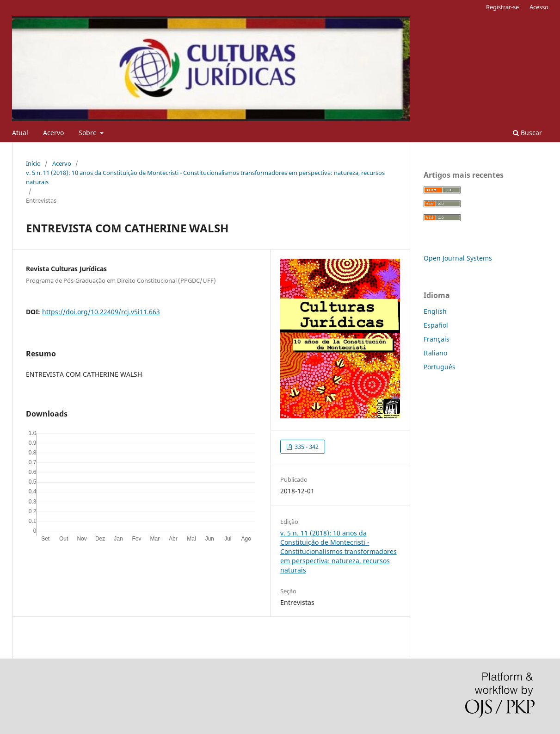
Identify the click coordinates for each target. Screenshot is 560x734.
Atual (20, 133)
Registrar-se (502, 7)
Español (436, 325)
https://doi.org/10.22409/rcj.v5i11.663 (101, 312)
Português (440, 367)
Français (437, 339)
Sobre (89, 133)
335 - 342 (306, 447)
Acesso (539, 7)
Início (33, 163)
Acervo (53, 133)
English (435, 311)
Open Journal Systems (458, 258)
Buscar (527, 133)
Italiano (435, 353)
